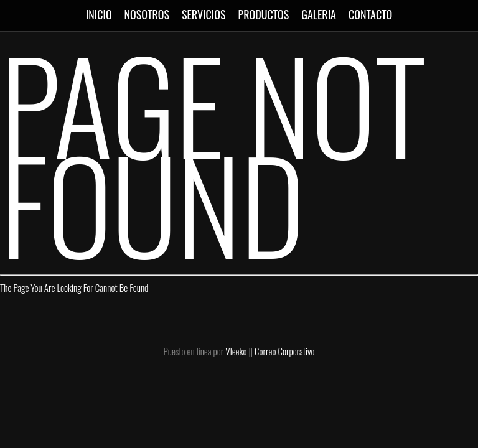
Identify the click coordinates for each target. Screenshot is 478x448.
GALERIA (319, 14)
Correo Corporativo (284, 351)
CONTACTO (370, 14)
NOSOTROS (147, 14)
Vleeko (236, 351)
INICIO (99, 14)
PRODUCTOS (264, 14)
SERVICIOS (204, 14)
